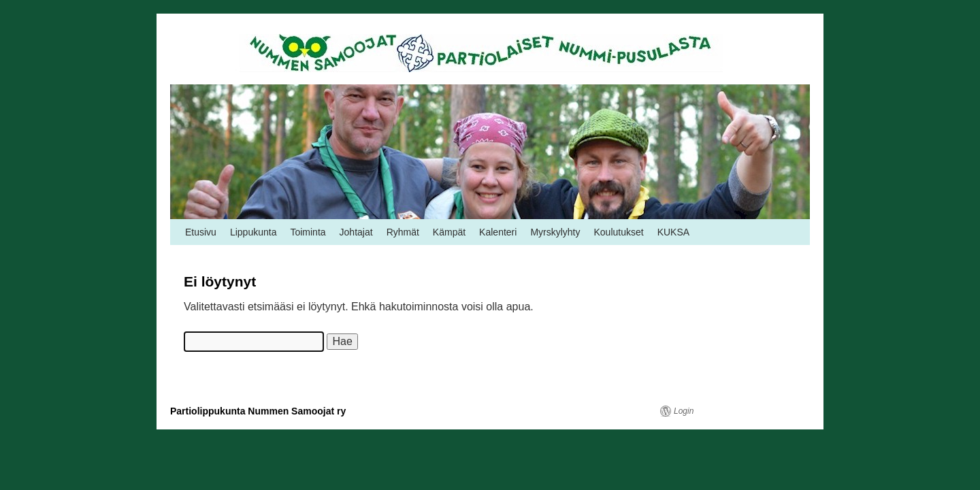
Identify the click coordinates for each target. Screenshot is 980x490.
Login (684, 411)
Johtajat (356, 232)
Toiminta (308, 232)
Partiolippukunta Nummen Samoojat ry (258, 411)
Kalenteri (498, 232)
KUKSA (673, 232)
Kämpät (449, 232)
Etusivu (201, 232)
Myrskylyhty (555, 232)
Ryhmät (403, 232)
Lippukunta (254, 232)
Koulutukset (619, 232)
